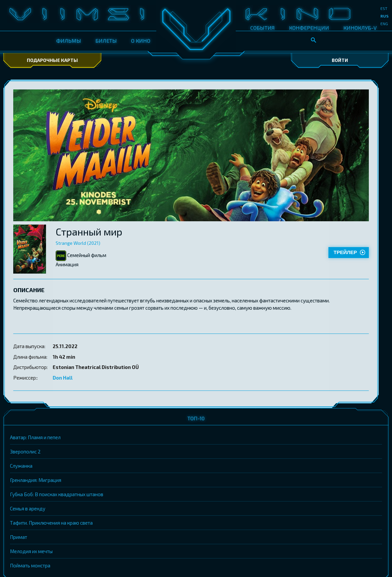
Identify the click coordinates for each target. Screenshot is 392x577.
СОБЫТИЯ (263, 28)
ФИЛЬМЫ (69, 41)
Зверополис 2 (25, 451)
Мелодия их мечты (31, 551)
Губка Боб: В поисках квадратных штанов (57, 494)
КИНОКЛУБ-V (360, 28)
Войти (340, 60)
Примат (19, 537)
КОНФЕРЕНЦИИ (309, 28)
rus (385, 16)
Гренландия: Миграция (36, 480)
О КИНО (141, 41)
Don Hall (63, 378)
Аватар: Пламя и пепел (35, 437)
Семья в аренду (28, 508)
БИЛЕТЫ (106, 41)
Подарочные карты (52, 60)
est (384, 8)
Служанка (21, 466)
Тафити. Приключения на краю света (51, 523)
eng (384, 24)
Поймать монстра (30, 565)
